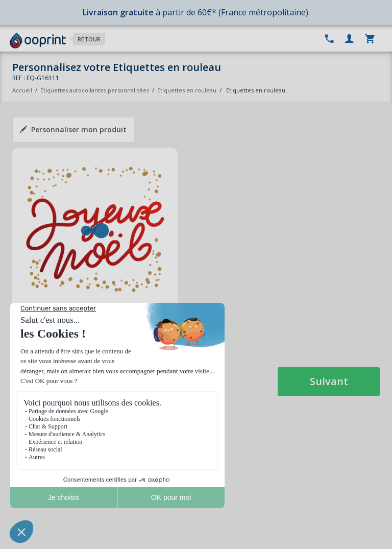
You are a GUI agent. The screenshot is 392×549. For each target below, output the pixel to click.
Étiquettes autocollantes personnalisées (95, 90)
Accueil (22, 90)
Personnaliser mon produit (73, 129)
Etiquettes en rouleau (187, 90)
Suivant (329, 381)
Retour (89, 39)
